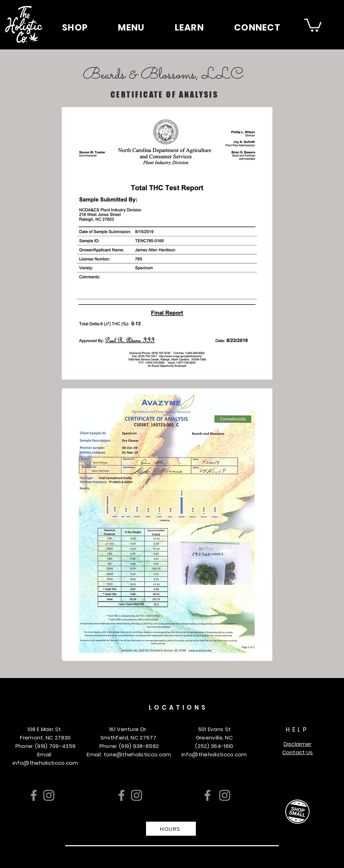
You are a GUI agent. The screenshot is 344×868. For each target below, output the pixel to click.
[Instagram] (49, 795)
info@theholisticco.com (45, 763)
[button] (75, 28)
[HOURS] (171, 829)
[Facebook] (34, 795)
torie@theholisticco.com (137, 754)
